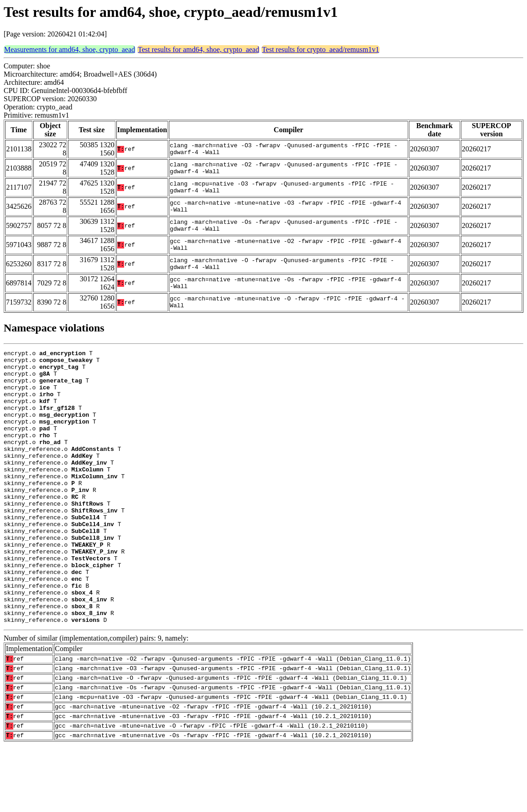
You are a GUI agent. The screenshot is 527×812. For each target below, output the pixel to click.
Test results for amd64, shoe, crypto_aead (198, 49)
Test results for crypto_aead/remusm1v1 (321, 49)
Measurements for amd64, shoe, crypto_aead (70, 49)
